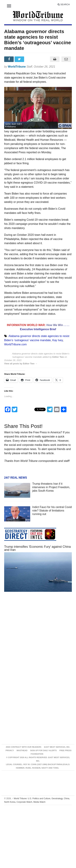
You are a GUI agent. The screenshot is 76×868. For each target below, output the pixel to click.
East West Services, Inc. (57, 747)
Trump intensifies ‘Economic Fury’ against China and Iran (37, 548)
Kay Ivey (58, 340)
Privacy (10, 750)
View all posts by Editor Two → (21, 364)
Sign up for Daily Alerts (43, 750)
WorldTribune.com (15, 344)
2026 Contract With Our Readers (24, 747)
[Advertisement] (34, 636)
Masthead (22, 750)
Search (64, 4)
